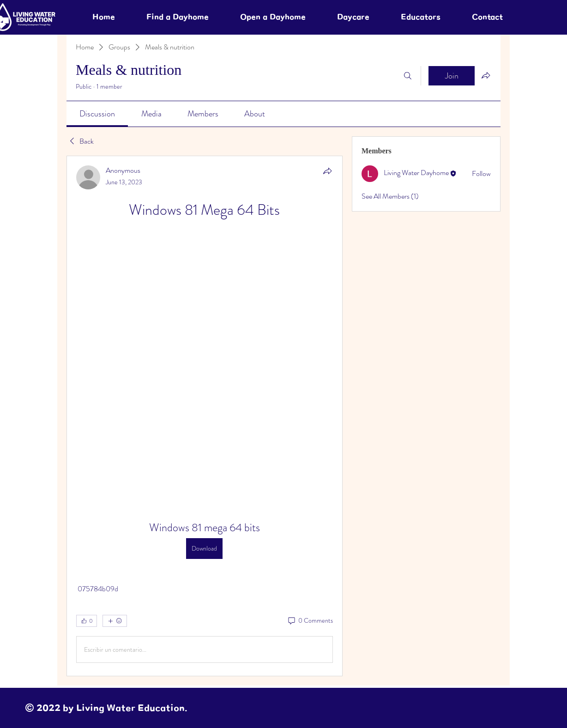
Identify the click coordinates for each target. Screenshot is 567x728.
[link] (97, 114)
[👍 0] (87, 621)
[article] (205, 416)
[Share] (327, 171)
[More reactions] (115, 621)
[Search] (408, 76)
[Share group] (486, 75)
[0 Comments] (310, 621)
